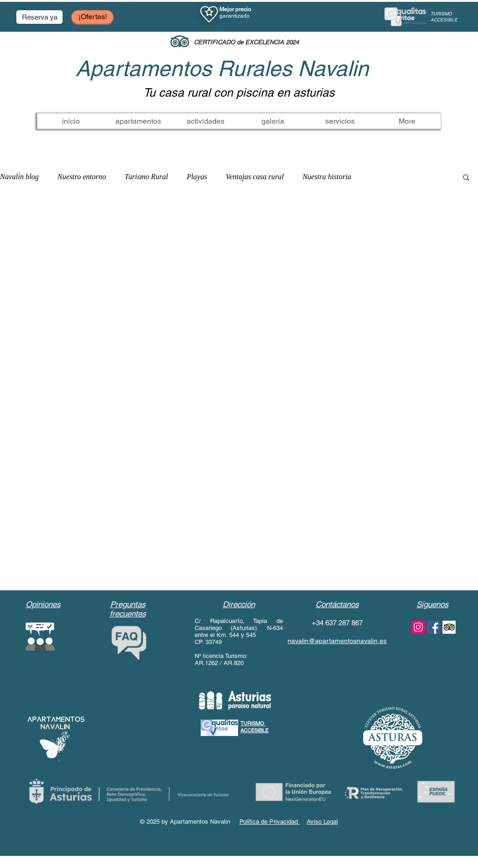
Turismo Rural (146, 177)
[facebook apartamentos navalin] (434, 627)
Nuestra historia (327, 177)
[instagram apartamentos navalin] (418, 627)
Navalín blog (19, 177)
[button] (39, 17)
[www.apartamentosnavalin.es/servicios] (449, 627)
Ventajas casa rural (254, 177)
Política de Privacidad (270, 822)
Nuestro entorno (82, 177)
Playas (197, 177)
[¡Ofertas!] (92, 17)
